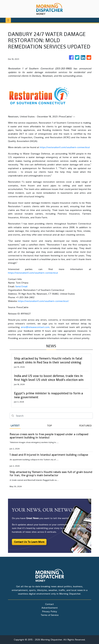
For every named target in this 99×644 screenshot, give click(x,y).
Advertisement (50, 608)
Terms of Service (50, 615)
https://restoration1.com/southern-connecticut (65, 147)
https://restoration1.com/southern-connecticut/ (43, 301)
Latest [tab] (15, 426)
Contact (49, 604)
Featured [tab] (85, 426)
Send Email (21, 286)
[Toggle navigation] (8, 20)
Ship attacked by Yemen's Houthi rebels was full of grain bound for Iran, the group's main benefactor (51, 474)
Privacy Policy (50, 611)
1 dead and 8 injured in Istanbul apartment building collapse (49, 455)
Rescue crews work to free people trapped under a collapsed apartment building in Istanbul (49, 436)
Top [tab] (49, 426)
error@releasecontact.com (35, 327)
